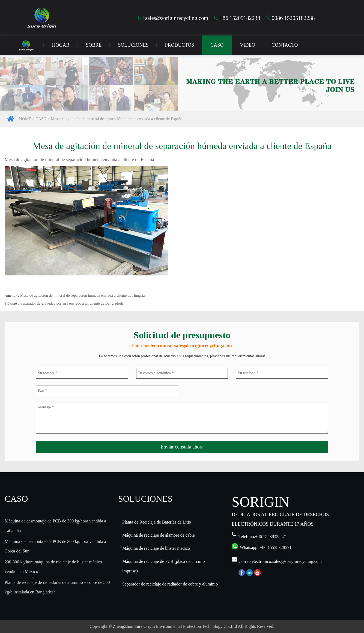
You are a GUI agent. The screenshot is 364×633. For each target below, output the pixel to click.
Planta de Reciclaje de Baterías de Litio (157, 522)
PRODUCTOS (179, 45)
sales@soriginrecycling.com (173, 18)
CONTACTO (285, 45)
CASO (217, 45)
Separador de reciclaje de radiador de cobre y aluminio (170, 584)
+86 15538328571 (271, 537)
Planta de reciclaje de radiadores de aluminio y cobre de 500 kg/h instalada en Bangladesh (57, 587)
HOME (25, 119)
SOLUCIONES (133, 45)
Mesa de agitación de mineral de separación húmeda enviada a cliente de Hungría (82, 295)
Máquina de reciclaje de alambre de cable (159, 535)
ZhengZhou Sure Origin (134, 626)
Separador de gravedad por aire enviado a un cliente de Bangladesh (72, 303)
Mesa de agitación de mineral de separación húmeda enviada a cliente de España (117, 119)
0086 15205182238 (290, 18)
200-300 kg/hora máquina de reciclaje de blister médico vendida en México (53, 567)
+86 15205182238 (237, 18)
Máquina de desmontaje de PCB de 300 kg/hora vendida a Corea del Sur (55, 546)
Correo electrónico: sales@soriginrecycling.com (182, 346)
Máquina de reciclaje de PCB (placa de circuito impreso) (164, 566)
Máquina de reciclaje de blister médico (156, 548)
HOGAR (61, 45)
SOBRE (94, 45)
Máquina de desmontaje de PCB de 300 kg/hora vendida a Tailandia (55, 526)
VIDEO (247, 45)
